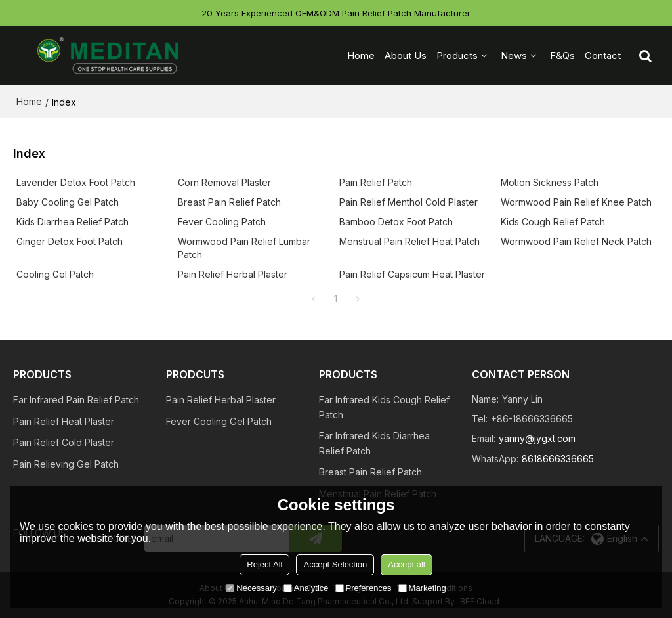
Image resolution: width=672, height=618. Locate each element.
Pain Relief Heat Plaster (64, 421)
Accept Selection (335, 564)
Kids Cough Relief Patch (553, 222)
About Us (406, 55)
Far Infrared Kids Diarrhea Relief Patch (374, 443)
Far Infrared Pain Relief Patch (76, 400)
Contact (603, 55)
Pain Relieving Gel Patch (66, 464)
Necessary (251, 588)
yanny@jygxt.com (537, 438)
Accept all (406, 564)
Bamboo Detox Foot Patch (396, 222)
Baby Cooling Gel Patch (68, 202)
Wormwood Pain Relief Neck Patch (576, 241)
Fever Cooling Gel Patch (219, 421)
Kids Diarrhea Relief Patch (73, 222)
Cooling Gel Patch (55, 274)
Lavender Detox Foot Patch (76, 182)
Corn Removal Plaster (224, 182)
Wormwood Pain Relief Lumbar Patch (244, 248)
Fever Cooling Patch (222, 222)
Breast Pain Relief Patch (229, 202)
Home (361, 55)
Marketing (422, 588)
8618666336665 (558, 459)
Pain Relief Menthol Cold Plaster (409, 202)
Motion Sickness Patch (550, 182)
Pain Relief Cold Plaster (64, 442)
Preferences (364, 588)
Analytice (306, 588)
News (514, 55)
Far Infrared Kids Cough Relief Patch (384, 407)
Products (457, 55)
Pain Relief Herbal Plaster (233, 274)
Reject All (264, 564)
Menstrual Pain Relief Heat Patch (409, 241)
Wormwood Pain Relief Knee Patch (576, 202)
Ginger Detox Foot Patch (70, 241)
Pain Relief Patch (376, 182)
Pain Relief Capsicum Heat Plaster (412, 274)
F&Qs (562, 55)
